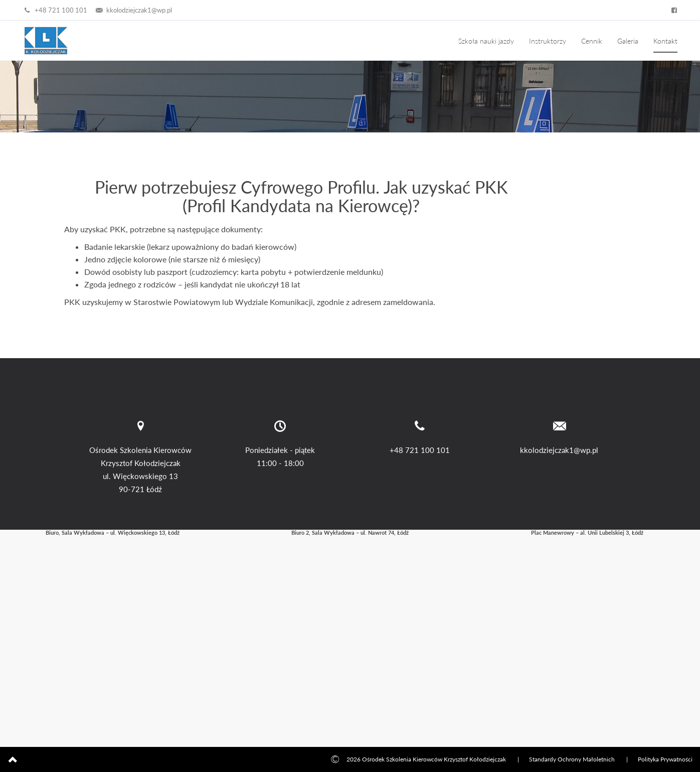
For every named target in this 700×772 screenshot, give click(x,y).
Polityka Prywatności (665, 759)
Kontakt (665, 41)
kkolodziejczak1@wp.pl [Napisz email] (133, 10)
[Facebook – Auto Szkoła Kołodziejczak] (672, 10)
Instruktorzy (548, 41)
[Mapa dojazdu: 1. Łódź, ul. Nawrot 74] (350, 631)
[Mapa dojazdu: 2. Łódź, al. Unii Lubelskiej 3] (587, 631)
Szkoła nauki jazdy (486, 41)
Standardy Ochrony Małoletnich (572, 759)
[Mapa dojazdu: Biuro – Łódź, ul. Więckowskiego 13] (113, 631)
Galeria (628, 41)
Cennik (592, 41)
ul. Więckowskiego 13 (140, 476)
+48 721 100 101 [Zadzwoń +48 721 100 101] (55, 10)
